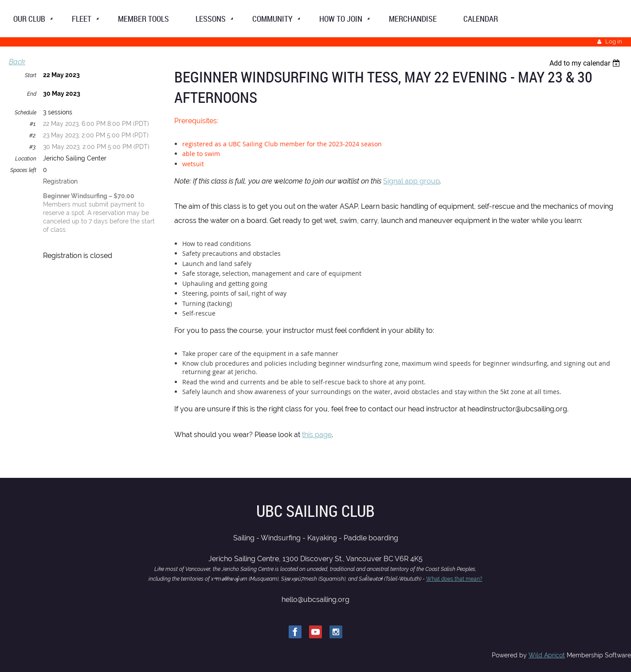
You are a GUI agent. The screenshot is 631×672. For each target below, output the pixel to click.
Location (26, 159)
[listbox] (586, 63)
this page (317, 435)
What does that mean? (454, 579)
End (32, 94)
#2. (33, 136)
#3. (33, 147)
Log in (614, 41)
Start (31, 75)
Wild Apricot (547, 655)
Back (17, 62)
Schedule (25, 113)
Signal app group (412, 181)
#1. (33, 124)
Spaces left (23, 170)
